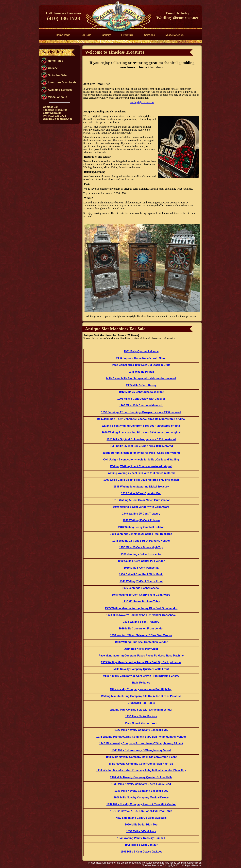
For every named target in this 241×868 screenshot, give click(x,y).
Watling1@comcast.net (177, 18)
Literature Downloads (62, 83)
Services (150, 35)
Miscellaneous (174, 35)
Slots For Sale (57, 75)
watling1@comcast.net (142, 102)
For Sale (86, 35)
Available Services (60, 90)
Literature (127, 35)
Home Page (63, 35)
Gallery (106, 35)
